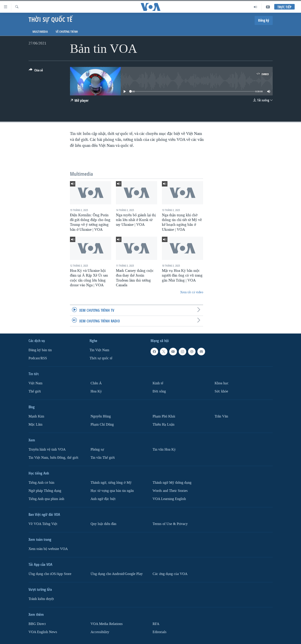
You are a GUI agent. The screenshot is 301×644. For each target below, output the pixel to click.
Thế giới (35, 391)
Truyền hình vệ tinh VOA (47, 449)
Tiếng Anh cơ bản (41, 482)
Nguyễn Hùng (101, 416)
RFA (156, 624)
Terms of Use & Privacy (170, 524)
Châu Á (96, 383)
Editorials (160, 632)
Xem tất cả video (192, 292)
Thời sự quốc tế (101, 358)
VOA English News (43, 632)
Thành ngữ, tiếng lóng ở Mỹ (111, 482)
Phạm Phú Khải (164, 416)
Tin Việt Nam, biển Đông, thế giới (53, 457)
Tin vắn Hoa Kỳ (164, 449)
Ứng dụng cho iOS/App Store (50, 574)
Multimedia (40, 32)
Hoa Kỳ (96, 391)
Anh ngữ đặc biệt (103, 499)
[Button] (36, 71)
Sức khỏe (221, 391)
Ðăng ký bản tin (40, 350)
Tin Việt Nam (99, 350)
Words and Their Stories (170, 491)
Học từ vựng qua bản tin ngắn (112, 491)
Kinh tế (158, 383)
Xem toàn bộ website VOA (48, 549)
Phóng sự (97, 449)
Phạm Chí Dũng (102, 424)
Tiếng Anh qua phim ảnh (46, 499)
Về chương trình (67, 32)
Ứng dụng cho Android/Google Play (117, 574)
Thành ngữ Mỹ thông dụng (172, 482)
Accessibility (100, 632)
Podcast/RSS (38, 358)
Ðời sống (159, 391)
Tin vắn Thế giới (103, 457)
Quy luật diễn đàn (103, 524)
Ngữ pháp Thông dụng (45, 491)
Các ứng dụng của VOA (170, 574)
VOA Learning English (169, 499)
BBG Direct (37, 624)
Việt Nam (35, 383)
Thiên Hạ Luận (163, 424)
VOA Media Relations (107, 624)
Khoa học (222, 383)
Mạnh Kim (36, 416)
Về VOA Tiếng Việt (43, 524)
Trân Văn (221, 416)
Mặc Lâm (35, 424)
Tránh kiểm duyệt (41, 599)
